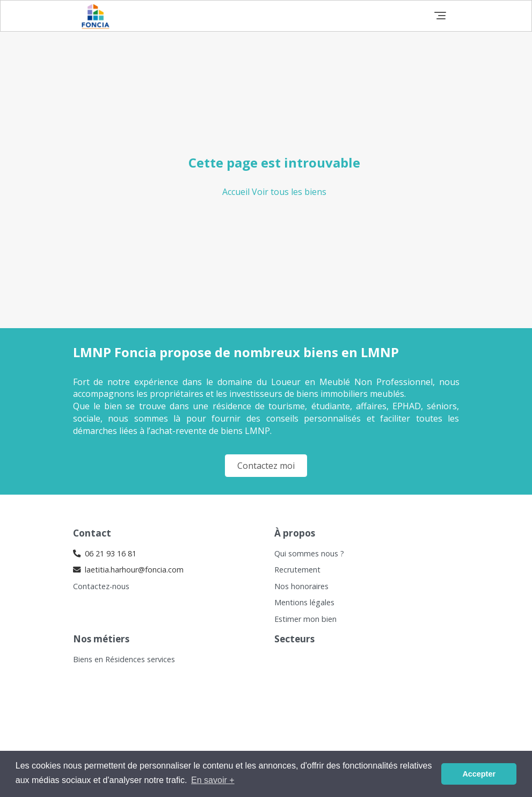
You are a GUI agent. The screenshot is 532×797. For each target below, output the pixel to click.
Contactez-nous (101, 586)
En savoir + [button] (213, 780)
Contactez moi (266, 466)
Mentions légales (304, 602)
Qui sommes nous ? (309, 553)
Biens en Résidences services (124, 659)
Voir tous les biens (289, 192)
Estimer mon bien (305, 619)
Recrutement (297, 570)
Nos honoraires (301, 586)
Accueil (237, 192)
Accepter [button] (479, 774)
